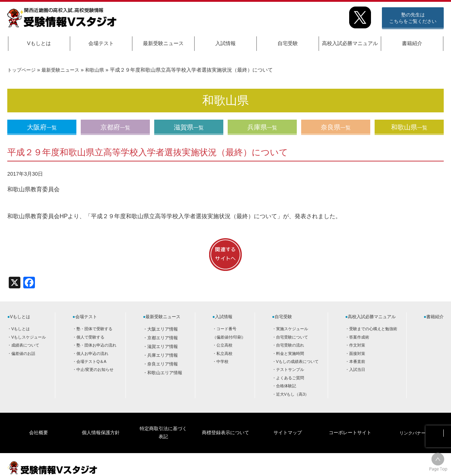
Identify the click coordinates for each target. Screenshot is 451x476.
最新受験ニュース (163, 43)
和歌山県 (100, 70)
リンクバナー (412, 424)
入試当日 (357, 369)
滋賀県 (189, 127)
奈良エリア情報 (163, 364)
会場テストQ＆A (91, 361)
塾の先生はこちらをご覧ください (413, 18)
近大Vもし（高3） (293, 394)
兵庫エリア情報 (163, 355)
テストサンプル (290, 369)
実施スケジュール (292, 329)
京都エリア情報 (163, 338)
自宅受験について (292, 337)
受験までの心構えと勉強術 (373, 329)
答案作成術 (359, 337)
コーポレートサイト (350, 424)
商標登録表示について (225, 424)
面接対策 (357, 353)
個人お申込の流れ (92, 353)
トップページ (23, 70)
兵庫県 (262, 127)
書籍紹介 (412, 43)
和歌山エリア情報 (165, 373)
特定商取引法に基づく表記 (163, 424)
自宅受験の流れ (290, 345)
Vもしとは (39, 43)
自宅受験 (288, 43)
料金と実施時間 (290, 353)
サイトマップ (288, 424)
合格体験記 (286, 386)
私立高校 (224, 353)
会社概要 (39, 424)
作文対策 (357, 345)
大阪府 (42, 127)
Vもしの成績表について (297, 361)
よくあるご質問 (290, 378)
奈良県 (336, 127)
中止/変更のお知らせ (95, 369)
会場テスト (101, 43)
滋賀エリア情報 (163, 347)
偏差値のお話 (23, 353)
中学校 (222, 361)
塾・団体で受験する (94, 329)
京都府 (115, 127)
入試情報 (225, 43)
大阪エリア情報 (163, 329)
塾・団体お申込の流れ (96, 345)
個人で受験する (90, 337)
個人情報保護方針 (101, 424)
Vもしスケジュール (29, 337)
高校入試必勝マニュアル (350, 43)
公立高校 (224, 345)
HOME (386, 464)
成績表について (25, 345)
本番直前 (357, 361)
